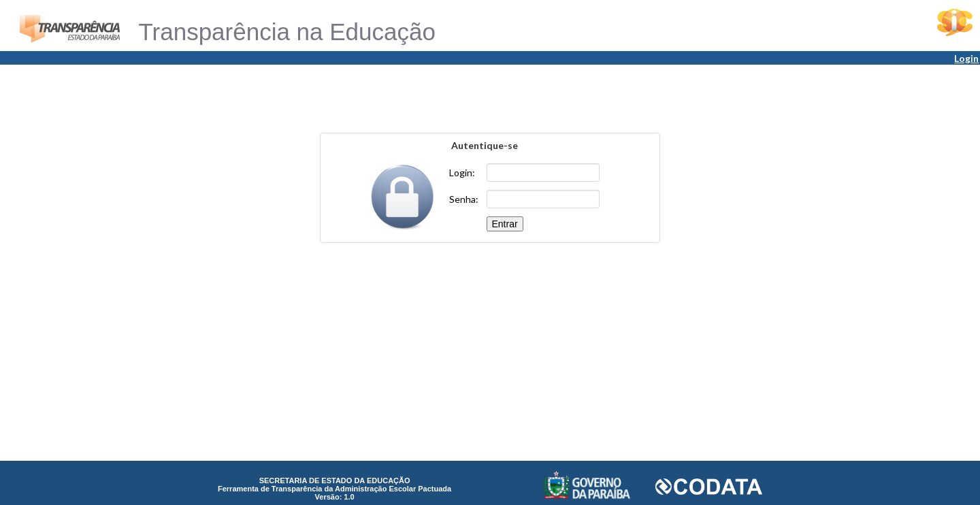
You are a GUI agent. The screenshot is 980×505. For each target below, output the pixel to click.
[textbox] (543, 173)
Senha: (464, 199)
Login (966, 58)
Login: (462, 173)
